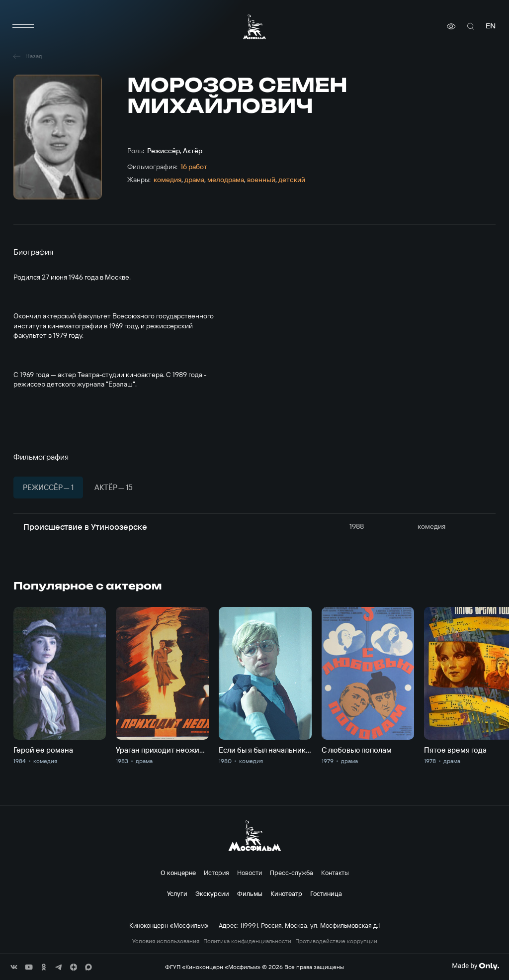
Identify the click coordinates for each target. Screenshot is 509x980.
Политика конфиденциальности (247, 941)
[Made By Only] (475, 966)
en (491, 26)
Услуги (177, 893)
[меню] (23, 26)
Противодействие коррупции (336, 941)
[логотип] (254, 27)
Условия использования (166, 941)
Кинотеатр (286, 893)
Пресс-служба (292, 873)
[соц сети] (14, 967)
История (216, 873)
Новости (250, 873)
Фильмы (250, 893)
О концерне (178, 873)
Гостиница (326, 893)
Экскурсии (212, 893)
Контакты (335, 873)
